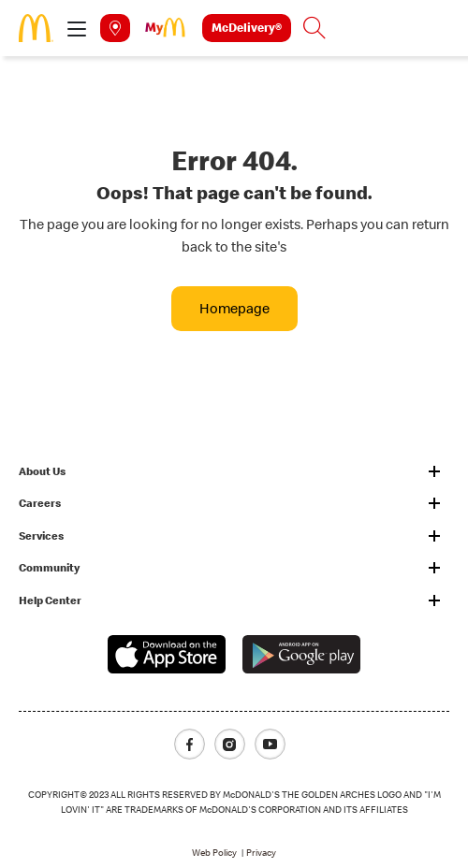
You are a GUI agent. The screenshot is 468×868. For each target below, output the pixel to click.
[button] (77, 28)
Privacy (261, 853)
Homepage (234, 308)
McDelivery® (247, 27)
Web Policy (214, 853)
